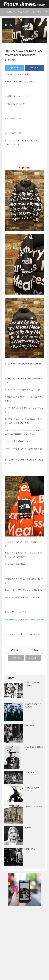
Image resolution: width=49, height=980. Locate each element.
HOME (9, 12)
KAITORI (37, 12)
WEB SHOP (23, 12)
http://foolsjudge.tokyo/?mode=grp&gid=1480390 (24, 619)
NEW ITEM (11, 60)
